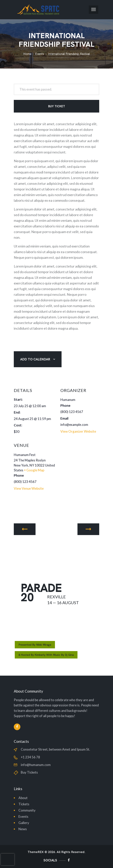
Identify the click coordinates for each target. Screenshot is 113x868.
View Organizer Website (78, 431)
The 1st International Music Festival (25, 529)
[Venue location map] (79, 466)
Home (27, 54)
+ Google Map (34, 470)
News (23, 829)
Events (40, 54)
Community (27, 810)
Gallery (24, 823)
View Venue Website (29, 488)
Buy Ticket (57, 106)
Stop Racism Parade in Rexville (88, 529)
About (23, 798)
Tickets (24, 804)
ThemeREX (36, 852)
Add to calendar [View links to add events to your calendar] (35, 359)
